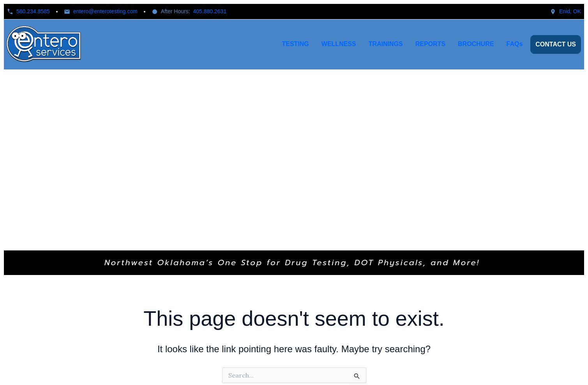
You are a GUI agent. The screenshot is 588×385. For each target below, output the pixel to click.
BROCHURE (476, 44)
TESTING (295, 44)
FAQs (515, 44)
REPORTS (430, 44)
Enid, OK (570, 11)
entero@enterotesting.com (105, 11)
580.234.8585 (33, 11)
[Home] (44, 44)
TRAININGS (386, 44)
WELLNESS (339, 44)
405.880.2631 (210, 11)
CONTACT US (556, 44)
